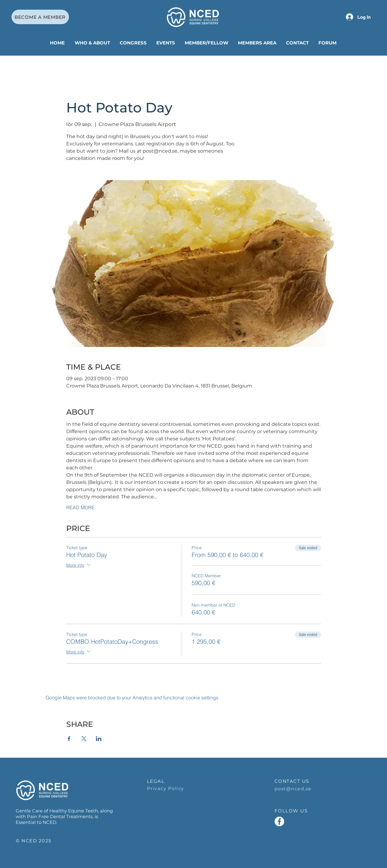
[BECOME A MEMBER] (40, 17)
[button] (93, 43)
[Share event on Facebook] (69, 739)
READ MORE (80, 507)
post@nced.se (293, 789)
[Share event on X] (84, 739)
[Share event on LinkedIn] (99, 739)
